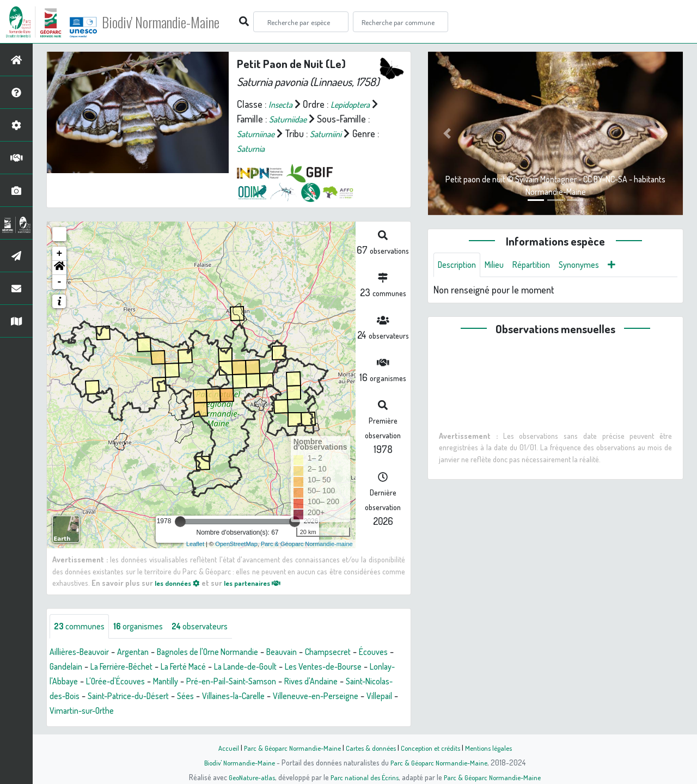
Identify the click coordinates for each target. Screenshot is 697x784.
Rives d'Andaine (80, 697)
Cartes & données (371, 748)
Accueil (218, 748)
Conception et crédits (434, 748)
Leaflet (195, 544)
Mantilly (258, 683)
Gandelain (109, 668)
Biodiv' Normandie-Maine (179, 22)
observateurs (216, 627)
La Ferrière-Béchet (172, 668)
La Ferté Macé (243, 668)
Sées (324, 697)
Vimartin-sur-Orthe (264, 712)
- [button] (60, 282)
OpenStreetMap (236, 544)
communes (82, 627)
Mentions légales (497, 748)
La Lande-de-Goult (314, 668)
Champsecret (364, 653)
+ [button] (60, 254)
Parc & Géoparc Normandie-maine (307, 544)
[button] (59, 268)
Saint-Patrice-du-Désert (260, 697)
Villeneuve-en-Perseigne (133, 712)
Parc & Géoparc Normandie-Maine (286, 748)
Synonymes (594, 266)
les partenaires (262, 583)
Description (460, 266)
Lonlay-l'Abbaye (130, 683)
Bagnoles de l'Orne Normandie (228, 653)
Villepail (205, 712)
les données (180, 583)
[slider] (180, 522)
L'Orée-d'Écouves (202, 683)
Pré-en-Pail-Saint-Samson (332, 683)
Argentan (144, 653)
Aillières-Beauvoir (84, 653)
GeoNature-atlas (246, 777)
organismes (147, 627)
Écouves (66, 668)
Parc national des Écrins (363, 777)
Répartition (542, 266)
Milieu (501, 266)
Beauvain (312, 653)
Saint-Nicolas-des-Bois (161, 697)
